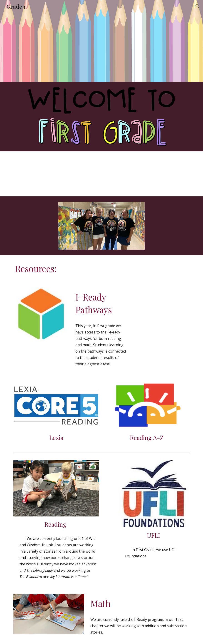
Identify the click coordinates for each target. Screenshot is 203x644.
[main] (101, 269)
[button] (198, 6)
